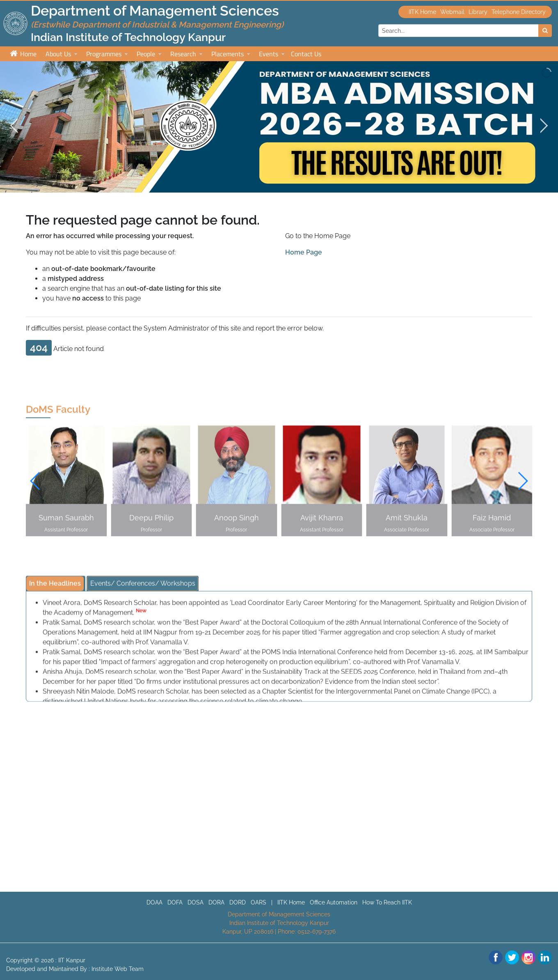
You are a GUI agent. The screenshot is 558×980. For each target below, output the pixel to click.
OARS (258, 902)
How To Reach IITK (387, 902)
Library (478, 12)
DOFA (175, 902)
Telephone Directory (519, 12)
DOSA (196, 902)
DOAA (154, 902)
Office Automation (334, 902)
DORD (238, 902)
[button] (523, 483)
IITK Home (422, 12)
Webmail (452, 12)
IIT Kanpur (72, 960)
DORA (216, 902)
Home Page (304, 252)
